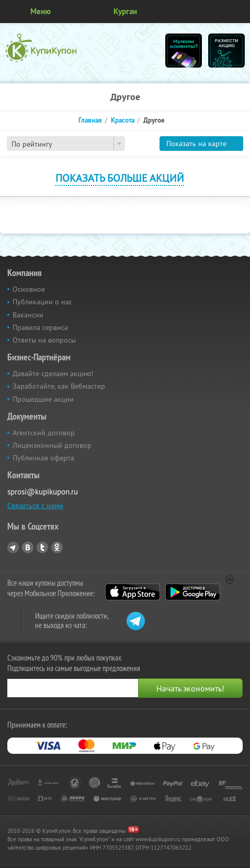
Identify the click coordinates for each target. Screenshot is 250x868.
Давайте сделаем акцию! (53, 373)
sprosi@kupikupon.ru (43, 492)
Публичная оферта (43, 458)
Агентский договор (44, 433)
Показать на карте (196, 144)
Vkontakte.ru (28, 547)
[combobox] (66, 144)
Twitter (42, 547)
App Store (133, 592)
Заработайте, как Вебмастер (59, 386)
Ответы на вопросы (44, 340)
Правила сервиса (40, 327)
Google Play (193, 592)
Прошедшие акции (43, 399)
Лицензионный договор (52, 445)
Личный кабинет (238, 12)
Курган (125, 11)
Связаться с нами (35, 506)
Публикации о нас (42, 302)
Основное (29, 289)
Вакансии (28, 315)
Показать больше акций (120, 178)
